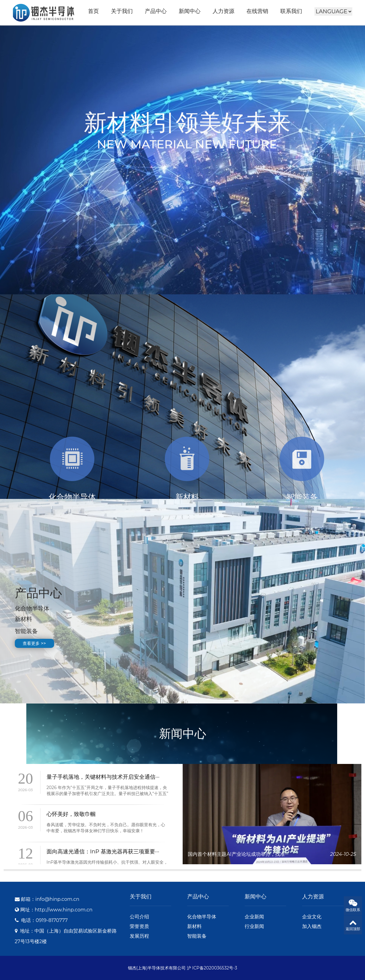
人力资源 (223, 11)
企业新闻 (254, 917)
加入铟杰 (312, 926)
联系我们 (291, 11)
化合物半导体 (202, 917)
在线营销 (257, 11)
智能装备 (197, 936)
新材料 (194, 926)
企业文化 (312, 917)
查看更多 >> (34, 643)
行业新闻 (254, 926)
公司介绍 (139, 917)
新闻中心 (190, 11)
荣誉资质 (139, 926)
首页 (93, 11)
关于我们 (122, 11)
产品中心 (156, 11)
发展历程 (139, 936)
